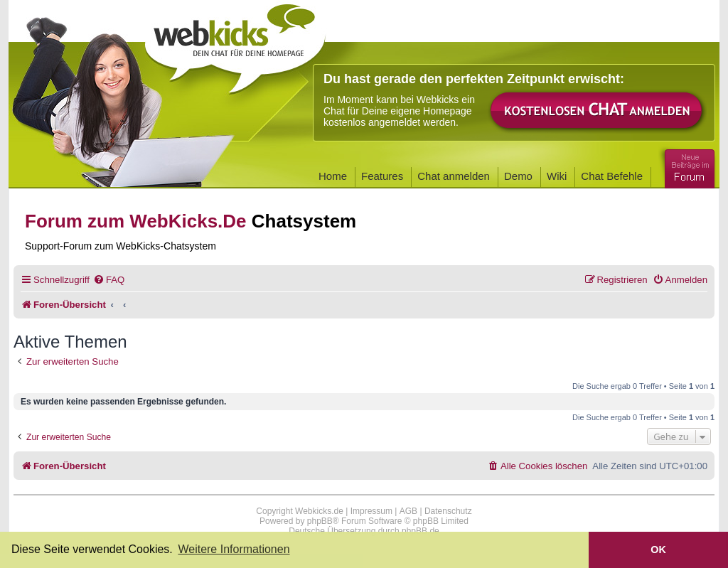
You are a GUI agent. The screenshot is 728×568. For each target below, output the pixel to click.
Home (333, 176)
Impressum (371, 511)
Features (382, 176)
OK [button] (658, 550)
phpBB (320, 521)
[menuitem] (109, 280)
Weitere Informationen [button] (234, 549)
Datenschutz (448, 511)
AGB (408, 511)
